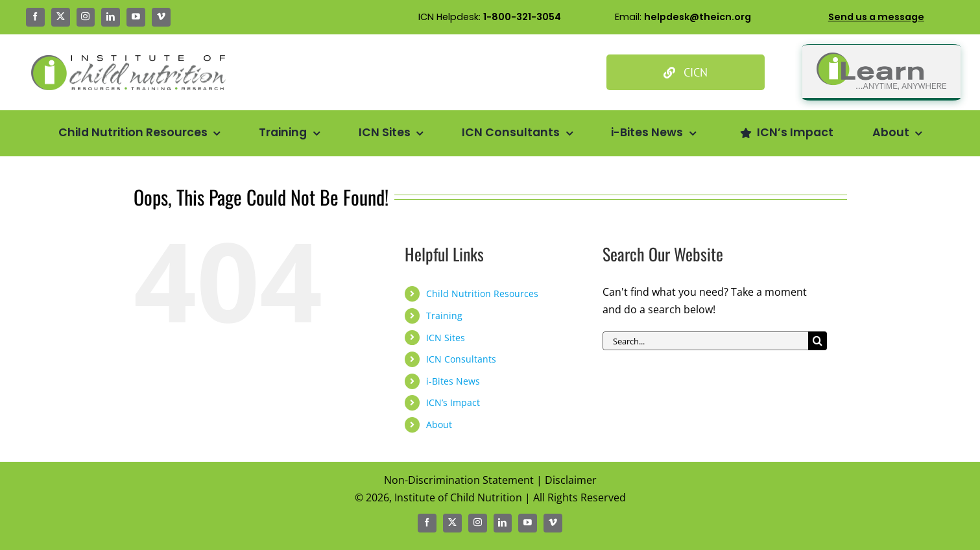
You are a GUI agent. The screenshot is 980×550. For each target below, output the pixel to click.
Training (444, 316)
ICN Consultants (461, 359)
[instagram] (86, 17)
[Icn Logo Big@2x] (128, 60)
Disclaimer (571, 480)
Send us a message (876, 17)
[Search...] (706, 341)
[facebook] (35, 17)
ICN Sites (446, 338)
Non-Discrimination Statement (459, 480)
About (439, 424)
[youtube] (136, 17)
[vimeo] (161, 17)
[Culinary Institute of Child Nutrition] (686, 72)
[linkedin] (111, 17)
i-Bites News (453, 381)
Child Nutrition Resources (482, 293)
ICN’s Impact (453, 402)
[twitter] (61, 17)
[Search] (818, 341)
